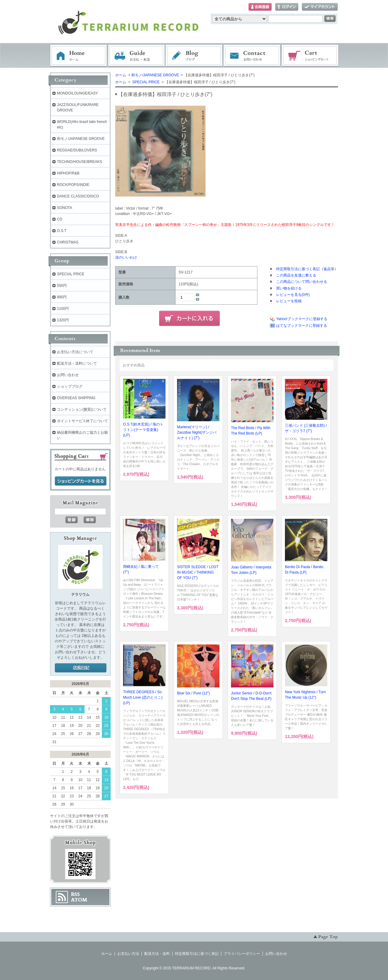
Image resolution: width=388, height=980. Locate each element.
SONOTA (65, 208)
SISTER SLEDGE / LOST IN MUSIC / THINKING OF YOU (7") (198, 572)
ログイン (287, 7)
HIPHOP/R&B (68, 173)
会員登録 (260, 7)
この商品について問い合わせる (302, 282)
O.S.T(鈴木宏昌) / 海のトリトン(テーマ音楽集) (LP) (143, 430)
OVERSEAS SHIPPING (76, 398)
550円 (62, 286)
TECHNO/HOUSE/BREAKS (80, 162)
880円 (62, 297)
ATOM (79, 900)
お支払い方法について (75, 352)
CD (60, 219)
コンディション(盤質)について (82, 409)
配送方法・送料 (157, 954)
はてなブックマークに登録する (302, 326)
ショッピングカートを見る (81, 481)
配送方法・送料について (77, 363)
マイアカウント (320, 7)
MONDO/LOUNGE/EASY (77, 93)
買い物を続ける (289, 288)
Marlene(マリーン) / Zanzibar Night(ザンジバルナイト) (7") (197, 432)
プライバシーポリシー (242, 954)
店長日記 (81, 668)
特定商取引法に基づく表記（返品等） (307, 269)
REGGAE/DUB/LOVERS (77, 150)
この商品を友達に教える (296, 275)
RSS (75, 894)
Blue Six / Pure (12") (193, 693)
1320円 (63, 320)
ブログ (194, 56)
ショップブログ (70, 386)
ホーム (79, 56)
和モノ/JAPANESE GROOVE (155, 75)
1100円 (63, 309)
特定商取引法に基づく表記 (197, 954)
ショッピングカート (310, 56)
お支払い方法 (128, 954)
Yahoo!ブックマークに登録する (302, 319)
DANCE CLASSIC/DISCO (78, 196)
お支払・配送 (136, 56)
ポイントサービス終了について (82, 421)
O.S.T (62, 231)
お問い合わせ (252, 56)
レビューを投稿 (289, 301)
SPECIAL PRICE (145, 82)
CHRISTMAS (68, 242)
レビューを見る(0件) (293, 295)
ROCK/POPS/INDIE (73, 185)
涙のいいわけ (126, 257)
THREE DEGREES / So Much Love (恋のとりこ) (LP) (143, 697)
